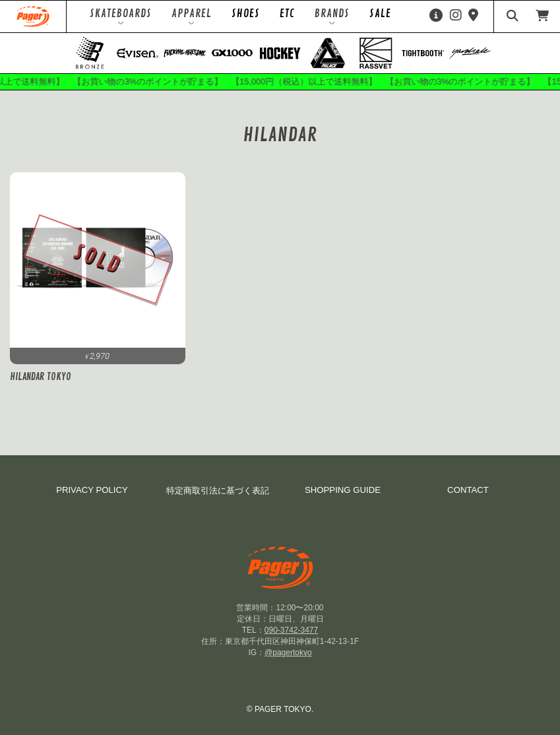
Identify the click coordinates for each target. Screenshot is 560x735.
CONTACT (468, 490)
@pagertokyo (288, 653)
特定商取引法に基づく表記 (218, 491)
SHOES (246, 14)
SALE (380, 14)
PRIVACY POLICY (92, 490)
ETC (287, 14)
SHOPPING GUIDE (343, 490)
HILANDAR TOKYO (41, 377)
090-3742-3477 (291, 630)
